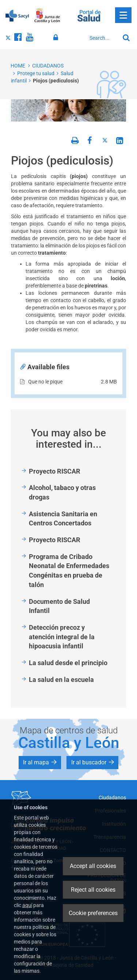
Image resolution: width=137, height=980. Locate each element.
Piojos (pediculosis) (56, 81)
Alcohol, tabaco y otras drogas (62, 492)
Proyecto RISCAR (55, 471)
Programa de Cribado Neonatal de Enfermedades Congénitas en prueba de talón (69, 571)
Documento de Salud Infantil (59, 606)
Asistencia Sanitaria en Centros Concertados (63, 519)
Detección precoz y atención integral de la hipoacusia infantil (62, 637)
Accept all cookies (93, 866)
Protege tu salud (36, 73)
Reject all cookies (93, 890)
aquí (27, 905)
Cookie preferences (93, 913)
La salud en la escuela (61, 680)
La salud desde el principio (68, 663)
